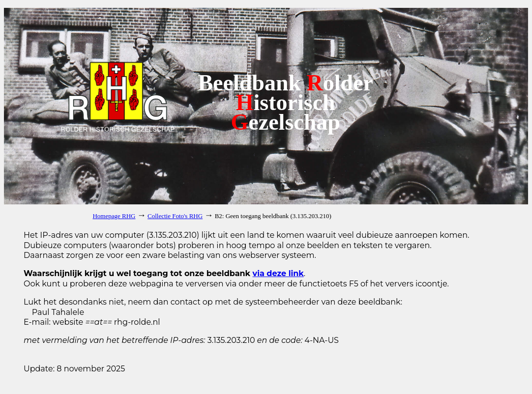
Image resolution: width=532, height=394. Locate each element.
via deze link (278, 273)
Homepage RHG (114, 216)
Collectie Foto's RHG (175, 216)
